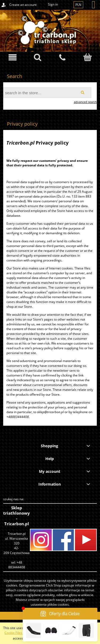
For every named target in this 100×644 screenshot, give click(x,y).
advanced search (85, 102)
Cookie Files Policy (18, 633)
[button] (13, 57)
